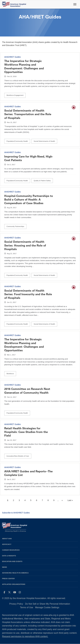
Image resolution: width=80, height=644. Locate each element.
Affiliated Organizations (14, 584)
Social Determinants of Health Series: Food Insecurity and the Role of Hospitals (28, 294)
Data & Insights (9, 556)
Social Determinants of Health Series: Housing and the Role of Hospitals (25, 245)
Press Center (8, 578)
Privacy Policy (16, 604)
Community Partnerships (15, 226)
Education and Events (12, 561)
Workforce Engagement (15, 95)
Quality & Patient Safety (42, 181)
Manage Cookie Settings (47, 607)
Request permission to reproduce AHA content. (25, 636)
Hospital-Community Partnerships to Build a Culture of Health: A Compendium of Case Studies (29, 200)
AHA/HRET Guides (13, 57)
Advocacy (7, 544)
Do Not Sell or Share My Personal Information (48, 604)
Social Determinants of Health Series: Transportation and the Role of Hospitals (28, 114)
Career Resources (11, 550)
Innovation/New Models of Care (18, 456)
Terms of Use (27, 607)
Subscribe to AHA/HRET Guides (16, 513)
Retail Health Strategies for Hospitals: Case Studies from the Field (26, 432)
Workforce (10, 374)
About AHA (7, 539)
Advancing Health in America (15, 573)
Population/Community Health (17, 141)
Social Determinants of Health (44, 141)
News (4, 567)
